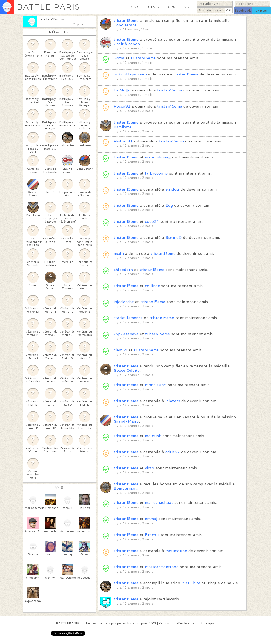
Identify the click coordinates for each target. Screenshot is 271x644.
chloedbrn (123, 270)
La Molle (122, 90)
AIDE (188, 7)
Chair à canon (127, 44)
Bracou (152, 535)
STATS (154, 7)
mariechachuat (159, 503)
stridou (172, 189)
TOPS (171, 7)
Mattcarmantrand (162, 567)
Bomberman (125, 488)
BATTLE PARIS (49, 7)
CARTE (137, 7)
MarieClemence (128, 318)
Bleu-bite (191, 583)
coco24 (152, 221)
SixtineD (174, 238)
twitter (262, 11)
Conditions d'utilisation (177, 623)
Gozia (119, 58)
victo (149, 468)
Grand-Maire (126, 421)
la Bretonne (156, 173)
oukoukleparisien (130, 74)
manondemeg (158, 157)
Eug (169, 205)
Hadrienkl (123, 141)
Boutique (208, 623)
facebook (243, 11)
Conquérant (125, 25)
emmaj (151, 519)
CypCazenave (126, 334)
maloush (153, 436)
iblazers (173, 401)
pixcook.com (127, 623)
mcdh (119, 254)
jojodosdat (124, 302)
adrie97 (173, 452)
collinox (152, 286)
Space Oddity (127, 370)
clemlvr (121, 350)
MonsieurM (156, 385)
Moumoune (176, 551)
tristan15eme (52, 19)
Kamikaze (123, 127)
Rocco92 (122, 106)
